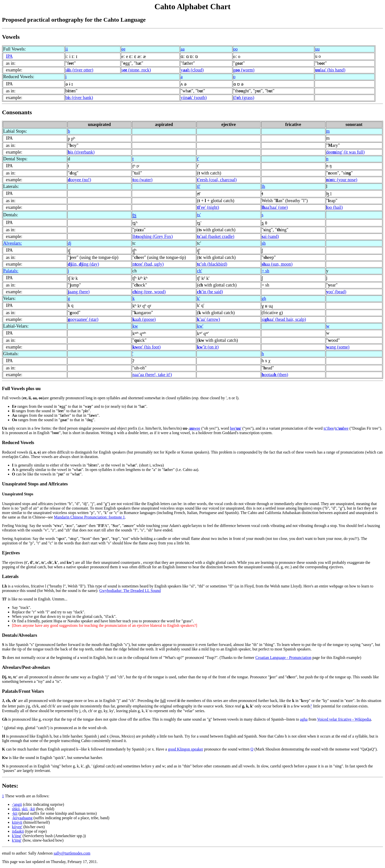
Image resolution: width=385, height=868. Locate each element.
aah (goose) (144, 319)
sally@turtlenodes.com (72, 853)
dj (70, 243)
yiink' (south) (194, 98)
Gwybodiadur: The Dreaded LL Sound (130, 591)
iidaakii (18, 831)
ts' (199, 215)
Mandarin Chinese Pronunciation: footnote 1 (89, 517)
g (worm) (244, 70)
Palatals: (11, 271)
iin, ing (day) (84, 264)
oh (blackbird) (212, 264)
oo (236, 49)
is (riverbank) (81, 152)
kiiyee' (17, 827)
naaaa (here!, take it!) (152, 375)
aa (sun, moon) (277, 264)
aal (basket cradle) (216, 236)
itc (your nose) (342, 180)
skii (24, 809)
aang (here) (79, 292)
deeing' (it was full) (346, 152)
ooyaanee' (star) (83, 319)
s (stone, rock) (136, 70)
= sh (265, 271)
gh (264, 298)
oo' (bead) (336, 292)
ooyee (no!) (79, 180)
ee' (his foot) (146, 347)
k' (198, 298)
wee (195, 428)
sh (264, 243)
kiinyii (17, 822)
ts (134, 215)
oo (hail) (335, 207)
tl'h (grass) (244, 98)
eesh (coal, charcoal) (217, 180)
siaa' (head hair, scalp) (284, 319)
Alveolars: (13, 243)
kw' (200, 326)
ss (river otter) (79, 70)
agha (304, 719)
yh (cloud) (192, 70)
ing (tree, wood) (149, 292)
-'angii (17, 804)
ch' (199, 271)
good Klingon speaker (185, 749)
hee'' (236, 428)
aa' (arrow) (209, 319)
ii (67, 49)
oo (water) (142, 180)
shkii (16, 809)
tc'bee (342, 428)
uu (317, 49)
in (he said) (210, 292)
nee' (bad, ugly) (148, 264)
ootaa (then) (275, 375)
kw (135, 326)
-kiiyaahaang (22, 818)
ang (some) (338, 347)
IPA (9, 56)
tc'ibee (329, 428)
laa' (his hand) (330, 70)
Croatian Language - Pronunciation (283, 658)
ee (123, 49)
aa (183, 49)
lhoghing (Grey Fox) (152, 236)
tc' (199, 243)
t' (198, 159)
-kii (32, 809)
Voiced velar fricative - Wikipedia (344, 719)
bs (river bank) (79, 98)
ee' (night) (208, 207)
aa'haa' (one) (275, 207)
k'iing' (17, 836)
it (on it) (208, 347)
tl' (199, 186)
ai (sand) (270, 236)
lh (263, 186)
